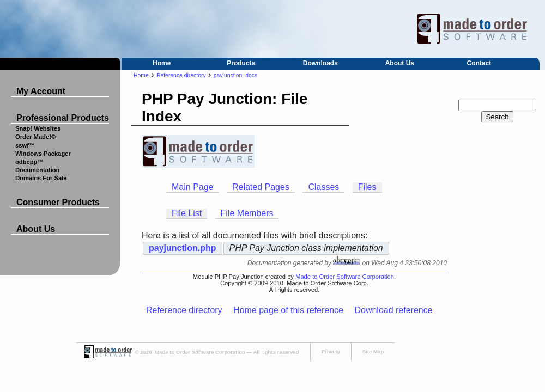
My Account (41, 91)
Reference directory (181, 75)
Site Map (373, 351)
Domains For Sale (41, 178)
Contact (479, 63)
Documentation (37, 170)
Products (241, 63)
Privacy (331, 351)
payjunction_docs (235, 75)
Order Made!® (35, 137)
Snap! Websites (38, 128)
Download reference (393, 310)
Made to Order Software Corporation (345, 277)
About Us (400, 63)
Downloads (320, 63)
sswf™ (25, 145)
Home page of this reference (288, 310)
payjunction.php (183, 248)
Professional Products (63, 118)
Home (162, 63)
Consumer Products (58, 202)
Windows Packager (43, 154)
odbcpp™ (29, 162)
